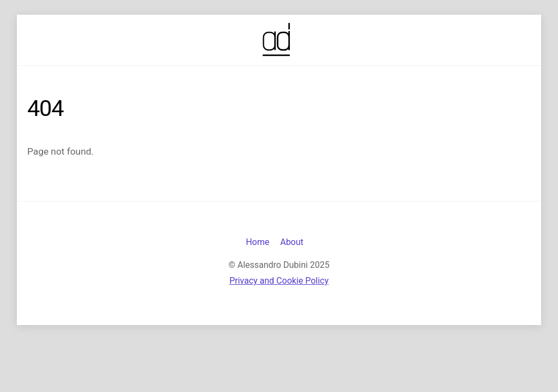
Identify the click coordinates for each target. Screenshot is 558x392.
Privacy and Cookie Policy (279, 281)
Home (257, 242)
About (292, 242)
